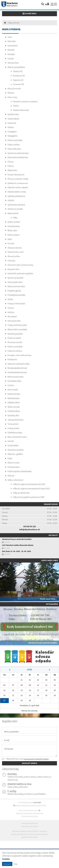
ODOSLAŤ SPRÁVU (29, 763)
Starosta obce (13, 63)
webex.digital (34, 826)
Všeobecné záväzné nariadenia (25, 102)
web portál (43, 831)
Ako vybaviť (12, 316)
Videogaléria (12, 136)
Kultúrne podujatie (15, 347)
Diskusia (11, 476)
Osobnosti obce (14, 394)
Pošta (10, 458)
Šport (10, 239)
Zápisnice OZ (18, 80)
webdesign (25, 826)
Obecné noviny (13, 463)
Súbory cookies (14, 222)
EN (55, 4)
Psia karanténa (13, 467)
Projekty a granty (14, 291)
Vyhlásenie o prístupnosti (18, 183)
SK (52, 4)
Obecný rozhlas (14, 256)
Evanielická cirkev (14, 381)
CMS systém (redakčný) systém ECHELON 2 (26, 831)
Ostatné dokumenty (21, 110)
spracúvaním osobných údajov (36, 759)
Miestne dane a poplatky (17, 329)
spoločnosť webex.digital (30, 837)
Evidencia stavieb (14, 338)
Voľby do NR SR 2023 (21, 493)
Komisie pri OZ (19, 76)
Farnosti (11, 243)
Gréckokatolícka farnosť (17, 372)
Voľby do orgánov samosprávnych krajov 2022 (31, 489)
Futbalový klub (13, 428)
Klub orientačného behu (17, 437)
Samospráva (13, 46)
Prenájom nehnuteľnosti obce (19, 355)
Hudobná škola (14, 411)
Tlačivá (16, 106)
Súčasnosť (12, 123)
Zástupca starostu (15, 248)
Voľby (15, 218)
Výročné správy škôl (15, 278)
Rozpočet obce (13, 269)
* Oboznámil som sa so (25, 759)
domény (32, 834)
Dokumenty (12, 97)
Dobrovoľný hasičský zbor (18, 157)
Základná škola (14, 402)
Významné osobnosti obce (18, 153)
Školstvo (11, 93)
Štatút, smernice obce (16, 286)
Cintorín (11, 308)
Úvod (10, 37)
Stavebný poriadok (15, 334)
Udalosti (11, 200)
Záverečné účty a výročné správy (20, 265)
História (11, 127)
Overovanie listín (14, 321)
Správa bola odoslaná (16, 205)
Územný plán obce (15, 282)
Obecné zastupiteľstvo (16, 67)
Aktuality (11, 50)
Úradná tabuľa (13, 119)
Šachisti (11, 441)
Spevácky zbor (13, 415)
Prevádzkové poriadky (16, 295)
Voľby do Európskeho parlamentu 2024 (29, 497)
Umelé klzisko (13, 446)
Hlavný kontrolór (14, 89)
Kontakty (11, 54)
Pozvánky (11, 261)
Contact (11, 59)
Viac (16, 864)
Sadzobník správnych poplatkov (20, 273)
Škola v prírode (14, 407)
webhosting (15, 834)
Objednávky (12, 170)
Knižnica (11, 312)
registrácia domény (41, 834)
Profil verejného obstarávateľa (19, 471)
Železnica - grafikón (15, 454)
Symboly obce (13, 114)
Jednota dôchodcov (16, 420)
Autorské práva (14, 226)
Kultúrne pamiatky (15, 140)
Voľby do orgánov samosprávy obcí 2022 (29, 484)
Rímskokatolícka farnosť (17, 368)
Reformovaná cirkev (16, 377)
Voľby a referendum (15, 480)
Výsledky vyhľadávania (16, 196)
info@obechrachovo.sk (29, 529)
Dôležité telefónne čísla (17, 192)
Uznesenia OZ (19, 84)
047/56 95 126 (30, 526)
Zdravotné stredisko (16, 450)
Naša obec (12, 41)
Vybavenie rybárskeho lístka (19, 364)
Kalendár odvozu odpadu (18, 187)
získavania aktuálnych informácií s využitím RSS (30, 806)
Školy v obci (12, 230)
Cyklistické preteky (15, 433)
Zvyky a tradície (14, 145)
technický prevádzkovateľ (29, 823)
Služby (10, 299)
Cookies (6, 859)
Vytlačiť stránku (34, 810)
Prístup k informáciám (16, 304)
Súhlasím (7, 864)
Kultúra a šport (13, 235)
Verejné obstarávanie (16, 175)
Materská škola (13, 398)
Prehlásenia (12, 359)
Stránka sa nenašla (15, 209)
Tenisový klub (13, 424)
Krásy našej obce (14, 149)
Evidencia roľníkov (15, 351)
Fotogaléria (12, 132)
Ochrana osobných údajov (18, 179)
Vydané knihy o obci (16, 252)
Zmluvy (10, 162)
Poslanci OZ (18, 71)
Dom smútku (13, 390)
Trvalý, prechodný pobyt (17, 325)
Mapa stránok (14, 23)
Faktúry (11, 166)
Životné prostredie (15, 342)
